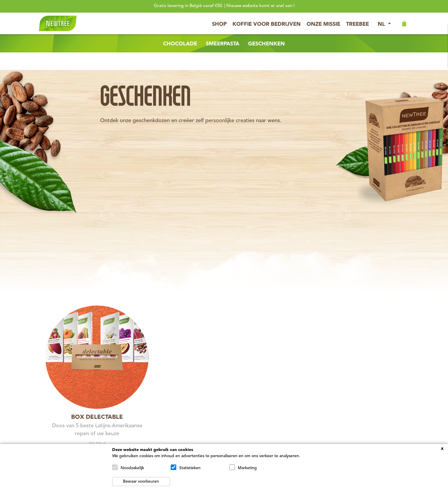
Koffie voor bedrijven (267, 24)
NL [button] (382, 24)
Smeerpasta (223, 44)
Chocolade (180, 44)
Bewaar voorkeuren (141, 481)
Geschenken (266, 44)
